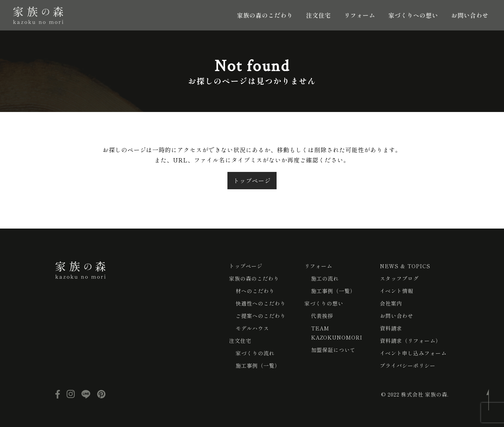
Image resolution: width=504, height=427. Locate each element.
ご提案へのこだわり (261, 316)
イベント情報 (397, 291)
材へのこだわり (255, 291)
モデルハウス (252, 328)
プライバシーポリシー (408, 365)
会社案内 (391, 303)
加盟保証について (333, 350)
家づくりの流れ (255, 353)
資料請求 (391, 328)
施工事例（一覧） (258, 365)
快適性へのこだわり (261, 303)
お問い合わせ (470, 15)
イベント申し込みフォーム (413, 353)
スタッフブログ (399, 278)
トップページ (252, 180)
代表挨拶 (322, 316)
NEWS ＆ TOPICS (405, 266)
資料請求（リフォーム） (410, 341)
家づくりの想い (324, 303)
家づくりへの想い (413, 15)
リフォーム (360, 15)
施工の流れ (325, 278)
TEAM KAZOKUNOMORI (337, 333)
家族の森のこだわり (265, 15)
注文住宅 (319, 15)
